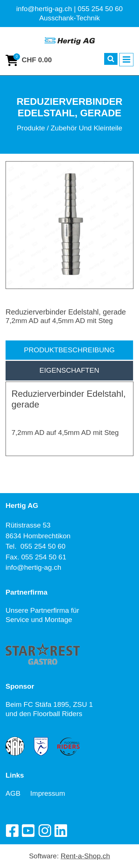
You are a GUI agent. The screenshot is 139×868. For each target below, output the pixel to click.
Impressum (48, 793)
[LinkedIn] (61, 831)
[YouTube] (28, 831)
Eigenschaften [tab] (69, 370)
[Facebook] (12, 831)
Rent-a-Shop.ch (85, 856)
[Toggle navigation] (126, 60)
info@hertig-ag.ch (33, 567)
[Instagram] (44, 831)
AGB (18, 793)
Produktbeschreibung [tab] (69, 350)
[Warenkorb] (29, 60)
